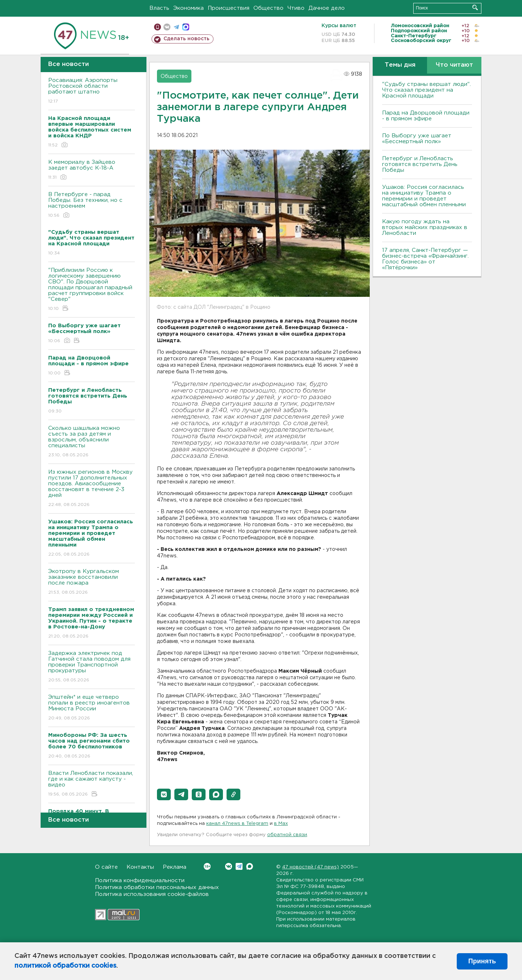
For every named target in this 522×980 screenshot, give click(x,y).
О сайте (106, 867)
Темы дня (400, 65)
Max (250, 866)
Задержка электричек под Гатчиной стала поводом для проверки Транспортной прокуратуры (92, 667)
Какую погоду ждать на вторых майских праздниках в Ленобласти (425, 227)
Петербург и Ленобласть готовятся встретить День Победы (420, 164)
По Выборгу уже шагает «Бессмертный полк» (417, 139)
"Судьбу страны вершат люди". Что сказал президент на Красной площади (426, 90)
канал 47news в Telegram (237, 824)
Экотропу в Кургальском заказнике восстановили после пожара (92, 582)
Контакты (140, 867)
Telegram (239, 866)
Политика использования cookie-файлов (152, 894)
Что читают (454, 65)
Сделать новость (187, 39)
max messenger (186, 27)
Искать (475, 7)
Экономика (188, 8)
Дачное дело (327, 8)
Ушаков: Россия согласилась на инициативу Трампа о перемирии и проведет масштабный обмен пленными (424, 196)
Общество (268, 8)
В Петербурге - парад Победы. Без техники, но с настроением (92, 205)
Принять (482, 961)
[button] (164, 794)
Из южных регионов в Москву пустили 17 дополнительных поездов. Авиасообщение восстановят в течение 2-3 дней (92, 489)
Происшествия (229, 8)
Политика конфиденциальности (140, 881)
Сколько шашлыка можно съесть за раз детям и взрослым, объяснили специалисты (92, 442)
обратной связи (287, 835)
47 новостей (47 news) (310, 867)
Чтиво (296, 8)
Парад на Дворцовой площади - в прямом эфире (426, 116)
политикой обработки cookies (65, 966)
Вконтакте (207, 866)
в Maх (281, 824)
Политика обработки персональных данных (157, 887)
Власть (159, 8)
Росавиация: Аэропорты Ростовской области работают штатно (92, 91)
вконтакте (167, 27)
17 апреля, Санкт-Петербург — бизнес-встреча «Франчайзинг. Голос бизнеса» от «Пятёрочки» (425, 259)
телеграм (176, 27)
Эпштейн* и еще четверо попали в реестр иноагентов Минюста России (92, 708)
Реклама (175, 867)
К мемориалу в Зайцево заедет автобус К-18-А (92, 170)
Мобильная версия (158, 27)
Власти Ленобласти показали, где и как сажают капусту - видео (92, 784)
